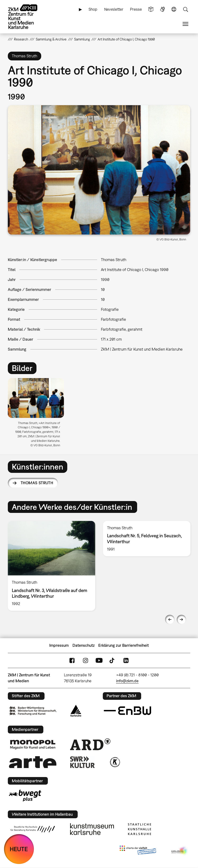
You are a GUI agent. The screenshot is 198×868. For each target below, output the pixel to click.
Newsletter (114, 9)
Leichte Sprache (151, 9)
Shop (93, 9)
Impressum (59, 645)
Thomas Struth (37, 483)
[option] (38, 414)
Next (181, 619)
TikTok (112, 660)
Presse (136, 9)
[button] (99, 170)
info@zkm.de (127, 681)
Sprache (174, 9)
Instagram (85, 660)
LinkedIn (126, 660)
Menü (185, 24)
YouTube (99, 660)
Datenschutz (84, 645)
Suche (185, 9)
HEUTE (19, 849)
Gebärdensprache (162, 9)
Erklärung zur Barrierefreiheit (124, 645)
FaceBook (72, 660)
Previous (170, 619)
